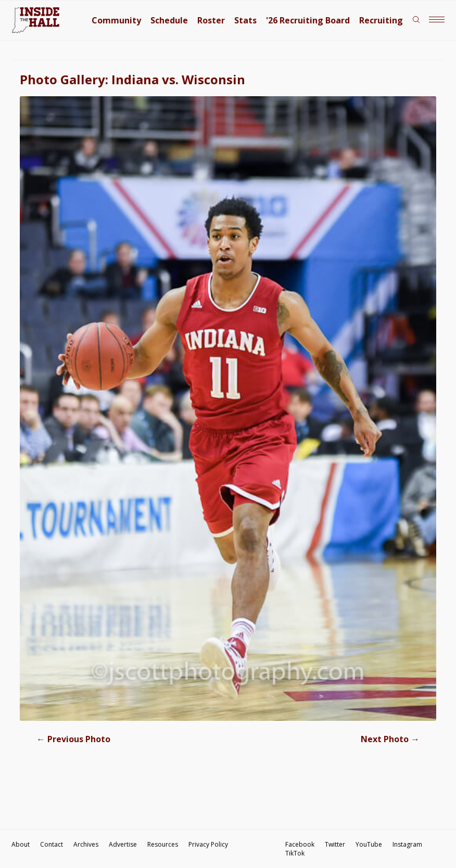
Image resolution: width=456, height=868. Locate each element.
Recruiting (381, 20)
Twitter (335, 844)
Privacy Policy (208, 844)
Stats (245, 20)
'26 (308, 20)
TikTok (295, 853)
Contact (52, 844)
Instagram (407, 844)
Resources (163, 844)
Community (116, 20)
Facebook (300, 844)
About (21, 844)
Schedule (169, 20)
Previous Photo (73, 739)
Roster (211, 20)
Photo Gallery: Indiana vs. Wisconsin (132, 79)
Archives (86, 844)
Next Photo (390, 739)
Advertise (123, 844)
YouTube (369, 844)
